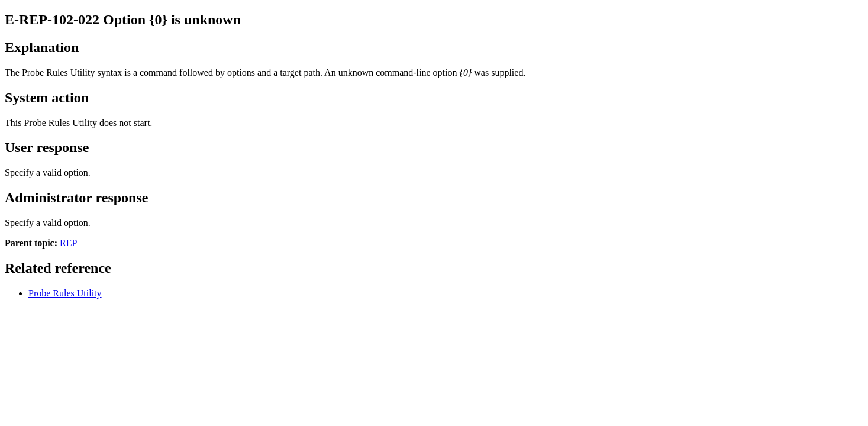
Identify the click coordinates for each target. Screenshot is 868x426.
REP (68, 243)
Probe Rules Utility (65, 293)
